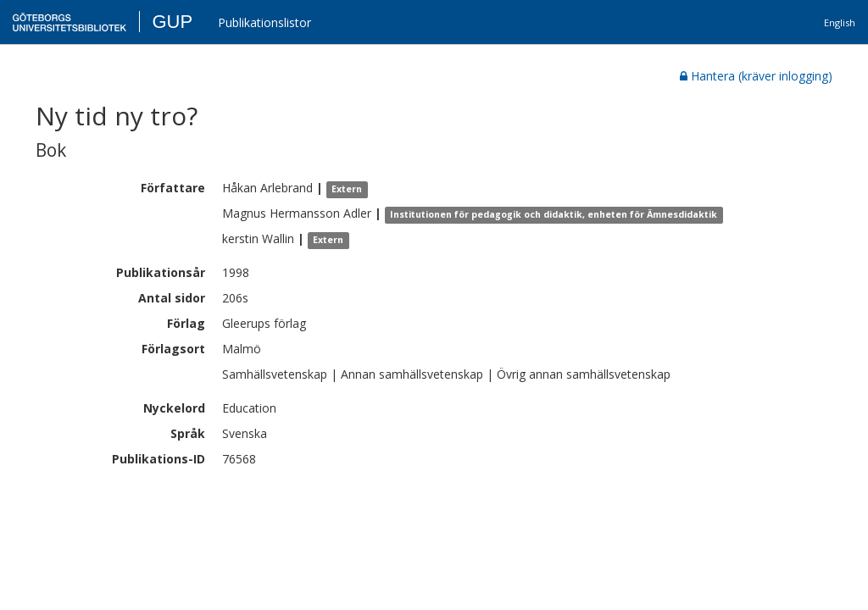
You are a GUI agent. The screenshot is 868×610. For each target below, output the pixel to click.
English (840, 22)
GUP (172, 22)
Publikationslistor (264, 22)
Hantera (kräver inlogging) (756, 76)
